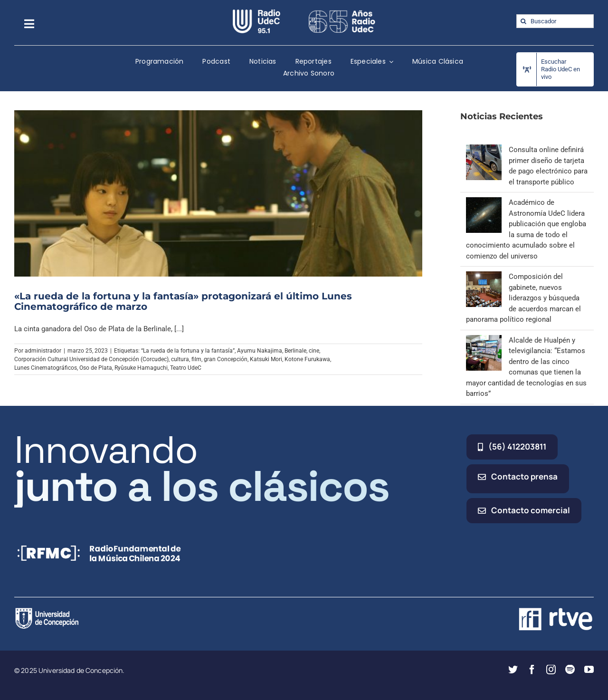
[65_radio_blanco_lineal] (342, 13)
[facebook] (532, 670)
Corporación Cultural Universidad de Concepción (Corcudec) (91, 359)
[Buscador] (555, 21)
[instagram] (551, 670)
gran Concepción (226, 359)
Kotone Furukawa (307, 359)
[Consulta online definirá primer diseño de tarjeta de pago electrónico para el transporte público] (484, 150)
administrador (43, 351)
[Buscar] (523, 21)
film (196, 359)
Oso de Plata (96, 368)
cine (314, 351)
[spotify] (570, 670)
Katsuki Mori (266, 359)
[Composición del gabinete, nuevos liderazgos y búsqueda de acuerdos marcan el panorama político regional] (484, 277)
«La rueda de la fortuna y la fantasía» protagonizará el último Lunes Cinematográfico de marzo (183, 301)
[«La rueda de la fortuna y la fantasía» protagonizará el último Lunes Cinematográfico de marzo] (218, 193)
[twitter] (513, 670)
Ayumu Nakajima (260, 351)
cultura (180, 359)
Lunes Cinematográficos (46, 368)
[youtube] (589, 670)
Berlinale (295, 351)
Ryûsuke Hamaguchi (141, 368)
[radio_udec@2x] (256, 13)
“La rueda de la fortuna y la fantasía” (188, 351)
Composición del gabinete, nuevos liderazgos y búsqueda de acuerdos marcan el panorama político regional (523, 298)
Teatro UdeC (186, 368)
